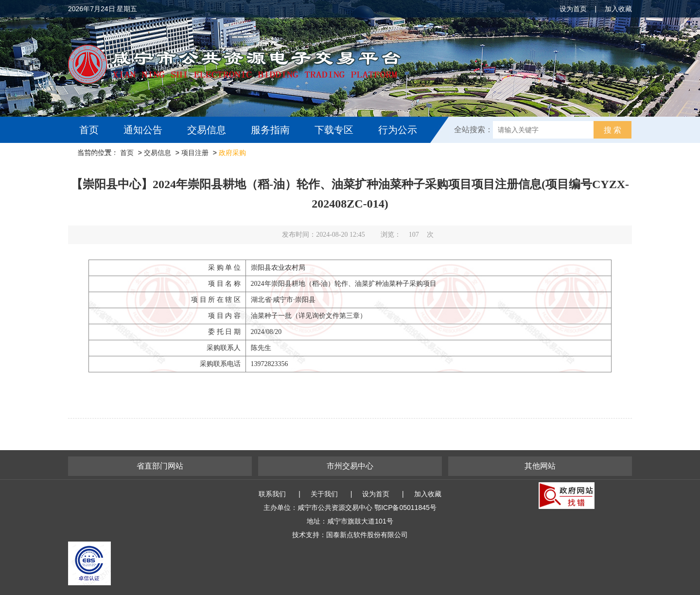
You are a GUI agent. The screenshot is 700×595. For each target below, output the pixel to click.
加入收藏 (618, 9)
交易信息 (207, 130)
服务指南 (270, 130)
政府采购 (232, 153)
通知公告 (143, 130)
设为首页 (573, 9)
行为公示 (398, 130)
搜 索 (612, 130)
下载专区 (334, 130)
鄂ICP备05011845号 (405, 507)
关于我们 (324, 494)
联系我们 (272, 494)
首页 (89, 130)
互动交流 (101, 156)
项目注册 (195, 153)
